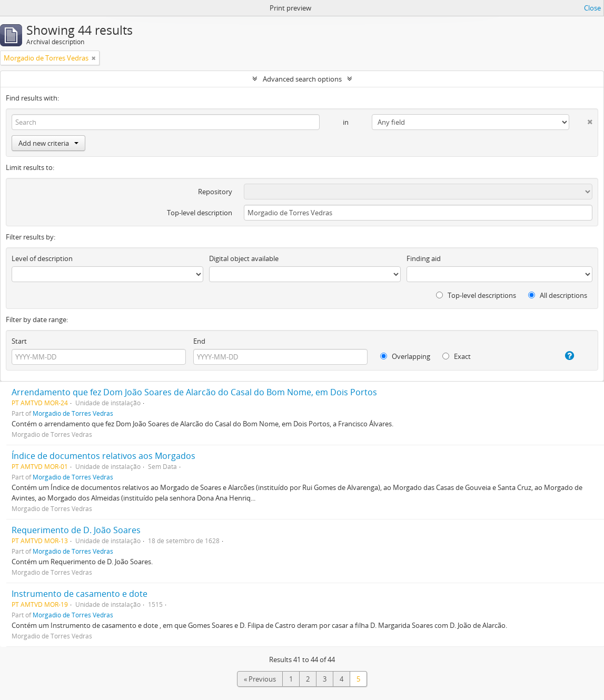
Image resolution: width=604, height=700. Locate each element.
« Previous (260, 679)
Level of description (42, 258)
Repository (215, 192)
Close (592, 8)
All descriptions (558, 295)
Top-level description (200, 213)
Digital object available (244, 258)
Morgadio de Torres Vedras (73, 413)
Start (19, 341)
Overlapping (405, 356)
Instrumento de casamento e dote (80, 594)
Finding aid (424, 258)
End (199, 341)
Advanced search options (302, 79)
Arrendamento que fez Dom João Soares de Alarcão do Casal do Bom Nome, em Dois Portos (194, 392)
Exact (457, 356)
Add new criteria (48, 143)
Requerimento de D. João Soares (76, 530)
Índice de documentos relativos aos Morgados (103, 456)
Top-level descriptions (476, 295)
